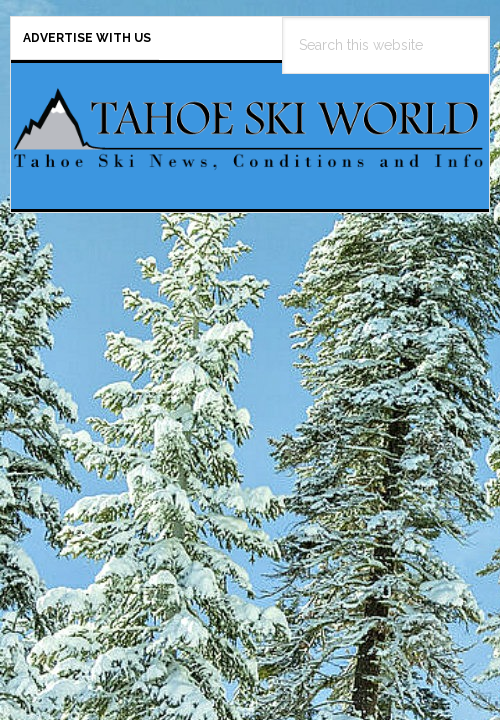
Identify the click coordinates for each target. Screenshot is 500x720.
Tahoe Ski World (250, 128)
